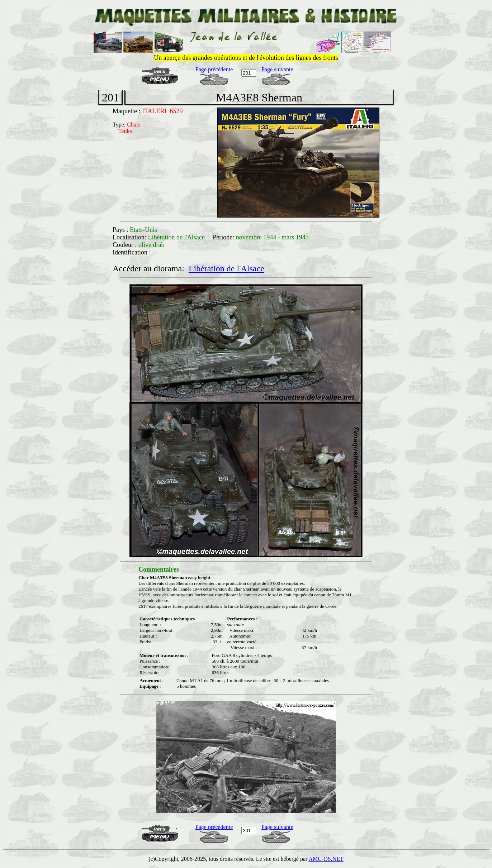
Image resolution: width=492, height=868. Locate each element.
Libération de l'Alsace (226, 268)
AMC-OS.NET (326, 859)
